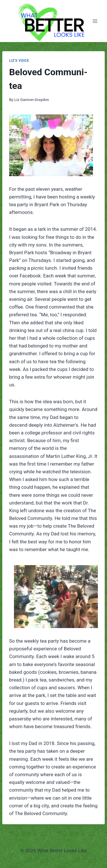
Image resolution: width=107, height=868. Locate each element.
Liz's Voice (19, 61)
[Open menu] (95, 21)
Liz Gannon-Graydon (32, 100)
